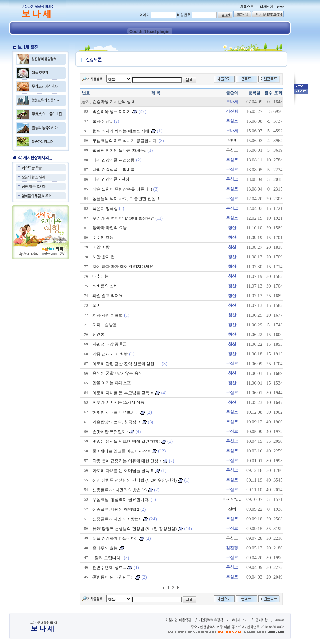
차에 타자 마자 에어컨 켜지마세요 (123, 266)
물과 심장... (103, 121)
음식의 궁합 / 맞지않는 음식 (117, 373)
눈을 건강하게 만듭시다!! (115, 538)
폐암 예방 (101, 247)
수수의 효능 (103, 237)
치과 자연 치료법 (108, 315)
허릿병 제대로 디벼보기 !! (116, 412)
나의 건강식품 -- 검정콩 (114, 160)
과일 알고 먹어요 (108, 296)
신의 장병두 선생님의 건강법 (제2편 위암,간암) (135, 480)
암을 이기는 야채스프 (112, 383)
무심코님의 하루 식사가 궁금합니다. (125, 141)
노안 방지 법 (104, 257)
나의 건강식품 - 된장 (111, 179)
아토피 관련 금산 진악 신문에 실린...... (127, 364)
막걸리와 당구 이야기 (112, 112)
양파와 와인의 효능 (110, 228)
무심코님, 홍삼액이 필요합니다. (121, 500)
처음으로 (247, 7)
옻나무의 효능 (105, 548)
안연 (232, 140)
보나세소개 (265, 7)
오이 (97, 305)
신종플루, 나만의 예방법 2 (116, 509)
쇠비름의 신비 (105, 286)
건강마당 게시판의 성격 (114, 102)
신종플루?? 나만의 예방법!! (117, 519)
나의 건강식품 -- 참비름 (114, 169)
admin (280, 7)
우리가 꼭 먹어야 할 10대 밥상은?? (123, 218)
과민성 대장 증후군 (110, 344)
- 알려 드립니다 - (108, 558)
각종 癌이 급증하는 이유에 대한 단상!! (127, 461)
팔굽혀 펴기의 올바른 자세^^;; (120, 150)
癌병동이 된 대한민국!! (113, 577)
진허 (232, 509)
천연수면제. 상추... (109, 567)
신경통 (99, 334)
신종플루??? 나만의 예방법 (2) (120, 490)
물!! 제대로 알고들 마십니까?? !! (122, 451)
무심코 (232, 150)
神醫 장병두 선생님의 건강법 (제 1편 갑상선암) (135, 529)
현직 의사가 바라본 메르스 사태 (121, 131)
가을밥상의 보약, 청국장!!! (116, 422)
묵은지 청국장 (105, 209)
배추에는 (101, 276)
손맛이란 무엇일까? (110, 432)
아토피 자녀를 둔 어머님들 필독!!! (123, 470)
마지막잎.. (232, 499)
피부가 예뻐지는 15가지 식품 (118, 402)
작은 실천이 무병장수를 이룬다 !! (122, 189)
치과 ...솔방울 (105, 325)
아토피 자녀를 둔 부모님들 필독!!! (123, 393)
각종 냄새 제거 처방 (110, 354)
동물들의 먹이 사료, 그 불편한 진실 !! (126, 199)
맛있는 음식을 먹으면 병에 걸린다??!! (126, 441)
